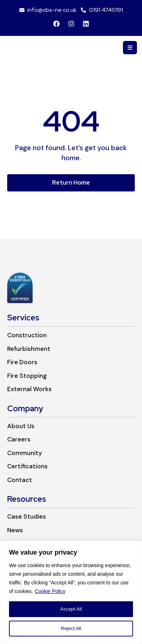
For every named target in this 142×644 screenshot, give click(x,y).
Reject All (71, 629)
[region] (71, 592)
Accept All (71, 609)
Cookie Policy (50, 591)
